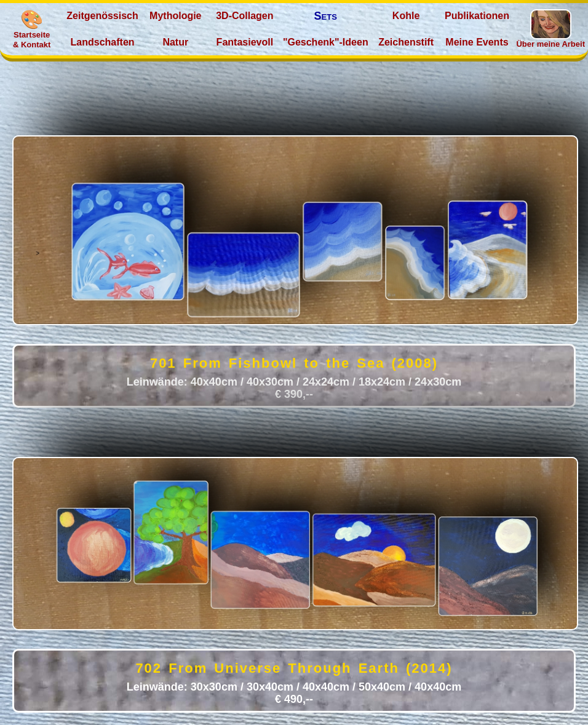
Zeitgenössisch (102, 16)
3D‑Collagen (244, 16)
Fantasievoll (245, 42)
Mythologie (175, 16)
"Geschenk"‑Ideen (326, 42)
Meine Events (477, 42)
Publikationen (477, 16)
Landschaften (103, 42)
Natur (175, 42)
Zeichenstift (406, 42)
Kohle (406, 16)
